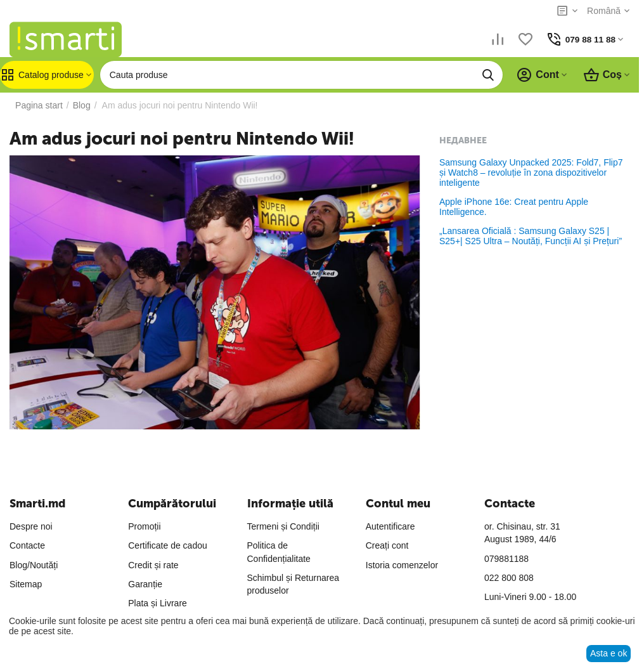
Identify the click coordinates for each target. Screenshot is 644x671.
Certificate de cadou (168, 545)
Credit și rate (153, 565)
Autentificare (390, 526)
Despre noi (31, 526)
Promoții (144, 526)
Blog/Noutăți (34, 565)
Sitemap (26, 584)
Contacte (27, 545)
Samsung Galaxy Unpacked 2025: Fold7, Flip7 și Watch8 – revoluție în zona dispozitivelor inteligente (531, 173)
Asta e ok (609, 653)
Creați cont (387, 545)
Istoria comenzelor (402, 565)
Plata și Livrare (158, 603)
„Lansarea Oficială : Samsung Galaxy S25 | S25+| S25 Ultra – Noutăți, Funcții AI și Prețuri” (531, 236)
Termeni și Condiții (283, 526)
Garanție (145, 584)
